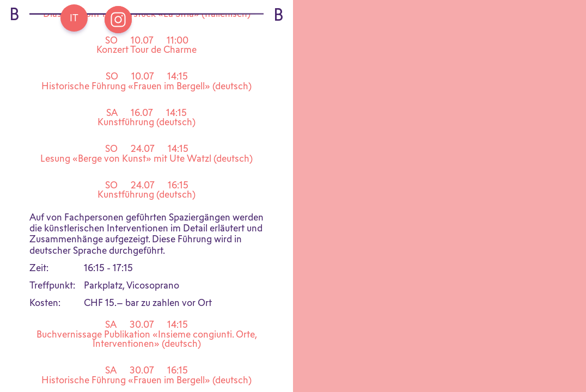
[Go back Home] (74, 18)
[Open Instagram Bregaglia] (118, 20)
